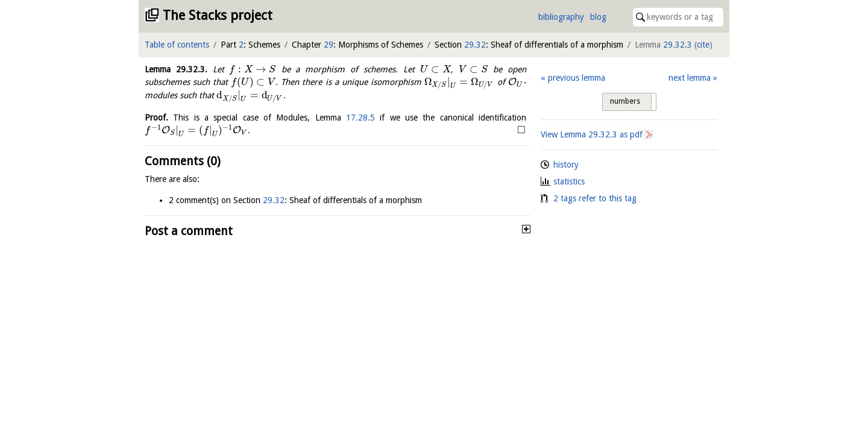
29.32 (475, 45)
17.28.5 (360, 118)
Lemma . (176, 69)
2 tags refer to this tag (595, 198)
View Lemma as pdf (592, 134)
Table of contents (177, 45)
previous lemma (577, 78)
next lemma (690, 78)
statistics (569, 181)
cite (703, 45)
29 (329, 45)
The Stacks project (218, 15)
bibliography (561, 17)
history (566, 165)
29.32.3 (678, 45)
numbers (625, 101)
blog (598, 17)
